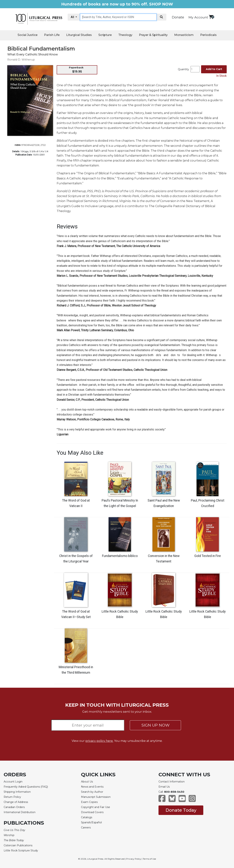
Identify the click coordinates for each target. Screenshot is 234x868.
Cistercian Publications (18, 845)
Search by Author (92, 792)
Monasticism (184, 35)
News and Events (92, 787)
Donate (178, 17)
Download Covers (92, 812)
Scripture (105, 35)
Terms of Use (149, 858)
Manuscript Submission (96, 797)
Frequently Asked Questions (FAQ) (26, 787)
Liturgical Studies (79, 35)
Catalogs (87, 817)
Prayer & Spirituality (153, 35)
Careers (86, 827)
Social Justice (28, 35)
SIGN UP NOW (155, 725)
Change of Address (16, 802)
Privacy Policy (134, 858)
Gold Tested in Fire (208, 556)
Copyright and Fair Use (96, 807)
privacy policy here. (99, 740)
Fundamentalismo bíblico (120, 556)
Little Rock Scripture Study (21, 850)
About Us (87, 781)
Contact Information (172, 781)
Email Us (164, 787)
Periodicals (208, 35)
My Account (198, 17)
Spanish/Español (91, 822)
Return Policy (12, 797)
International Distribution (20, 812)
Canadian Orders (14, 807)
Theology (125, 35)
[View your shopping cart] (211, 17)
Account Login (13, 781)
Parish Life (52, 35)
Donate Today (181, 810)
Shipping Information (17, 792)
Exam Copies (89, 802)
